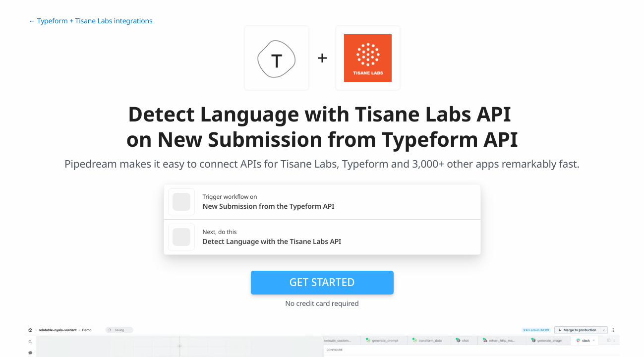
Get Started (322, 282)
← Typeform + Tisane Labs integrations (91, 21)
